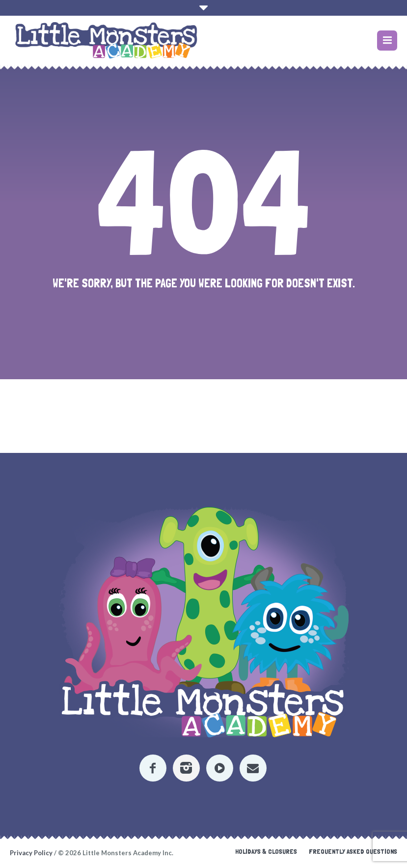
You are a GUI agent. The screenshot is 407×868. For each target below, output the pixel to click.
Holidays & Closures (266, 851)
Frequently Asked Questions (353, 851)
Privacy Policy (31, 853)
